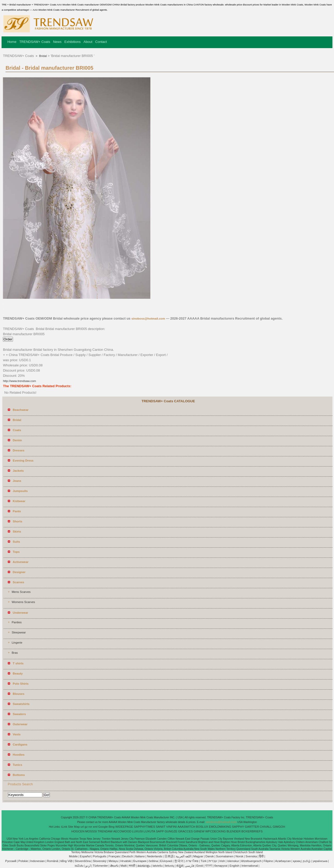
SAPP (160, 831)
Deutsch (128, 856)
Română (53, 861)
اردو (88, 866)
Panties (17, 622)
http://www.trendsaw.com (19, 381)
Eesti (200, 866)
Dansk (210, 856)
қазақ (297, 861)
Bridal (42, 56)
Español (85, 856)
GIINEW (199, 831)
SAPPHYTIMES (144, 827)
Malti (124, 866)
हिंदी (261, 856)
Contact (101, 42)
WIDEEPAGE (124, 827)
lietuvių (170, 866)
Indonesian (37, 861)
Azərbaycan (283, 861)
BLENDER (233, 831)
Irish (222, 861)
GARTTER (252, 827)
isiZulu (79, 866)
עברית (213, 861)
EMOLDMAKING (220, 827)
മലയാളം (144, 866)
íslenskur (233, 861)
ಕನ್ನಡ (180, 866)
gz (86, 827)
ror (90, 827)
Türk (203, 861)
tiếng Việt (66, 861)
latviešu (158, 866)
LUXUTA (149, 831)
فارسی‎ (190, 866)
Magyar (198, 856)
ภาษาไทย (192, 861)
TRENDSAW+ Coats (35, 42)
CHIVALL (266, 827)
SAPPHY (238, 827)
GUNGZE (171, 831)
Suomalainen (225, 856)
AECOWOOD (122, 831)
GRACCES (186, 831)
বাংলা (209, 866)
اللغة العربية (183, 856)
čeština (153, 861)
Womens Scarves (23, 602)
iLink (64, 827)
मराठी (132, 866)
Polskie (23, 861)
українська (320, 861)
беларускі (221, 866)
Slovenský (99, 861)
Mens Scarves (21, 592)
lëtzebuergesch (251, 861)
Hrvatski (126, 861)
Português (99, 856)
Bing (112, 827)
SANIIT (161, 827)
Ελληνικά (166, 861)
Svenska (251, 856)
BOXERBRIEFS (252, 831)
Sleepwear (19, 632)
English (235, 866)
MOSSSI (91, 831)
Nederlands (155, 856)
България (140, 861)
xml (95, 827)
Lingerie (17, 643)
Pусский (11, 861)
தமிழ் (307, 861)
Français (114, 856)
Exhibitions (73, 42)
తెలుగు (114, 866)
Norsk (239, 856)
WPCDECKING (215, 831)
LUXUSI (138, 831)
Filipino (268, 861)
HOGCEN (78, 831)
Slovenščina (83, 861)
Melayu (113, 861)
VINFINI (172, 827)
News (57, 42)
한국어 (179, 861)
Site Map (74, 827)
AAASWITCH (186, 827)
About (88, 42)
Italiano (140, 856)
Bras (15, 653)
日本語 (169, 856)
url (82, 827)
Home (12, 42)
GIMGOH (279, 827)
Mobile (73, 856)
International (250, 866)
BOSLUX (202, 827)
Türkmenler (100, 866)
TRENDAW (105, 831)
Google (103, 827)
